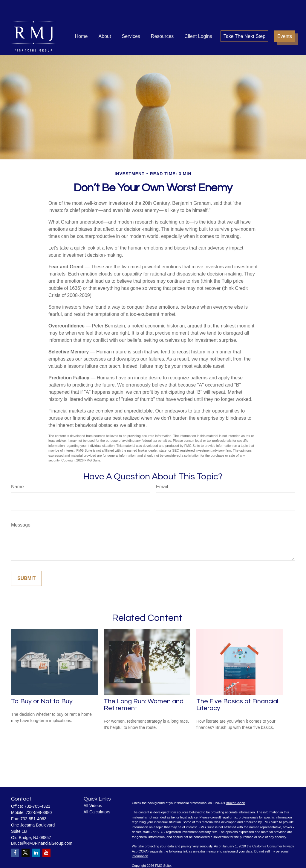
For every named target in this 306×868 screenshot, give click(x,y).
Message (21, 507)
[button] (81, 18)
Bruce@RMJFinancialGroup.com (42, 825)
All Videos (93, 788)
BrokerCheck (235, 785)
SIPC (198, 862)
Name (17, 469)
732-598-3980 (39, 795)
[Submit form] (26, 561)
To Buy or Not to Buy (42, 683)
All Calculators (97, 794)
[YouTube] (46, 835)
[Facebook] (15, 835)
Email (162, 469)
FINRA (189, 862)
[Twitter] (26, 835)
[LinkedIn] (36, 835)
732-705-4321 (37, 788)
